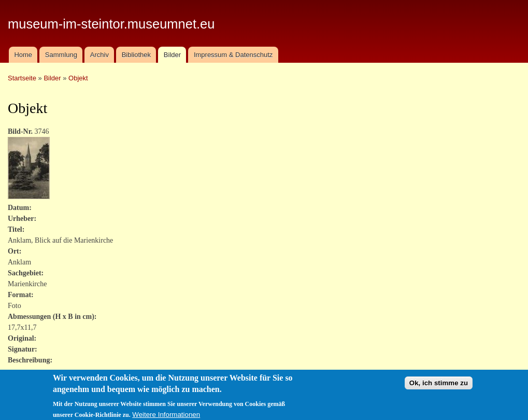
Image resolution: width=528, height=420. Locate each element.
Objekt (78, 78)
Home (23, 55)
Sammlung (61, 55)
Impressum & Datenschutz (233, 55)
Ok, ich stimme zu (439, 386)
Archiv (99, 55)
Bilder (172, 55)
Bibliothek (136, 55)
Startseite (22, 78)
